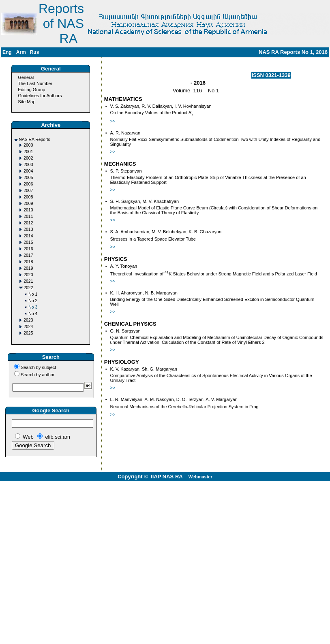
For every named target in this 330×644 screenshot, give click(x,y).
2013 (28, 229)
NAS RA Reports (34, 140)
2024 (28, 327)
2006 (28, 184)
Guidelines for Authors (40, 96)
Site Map (27, 102)
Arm (21, 52)
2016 (28, 249)
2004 (28, 171)
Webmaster (200, 477)
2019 (28, 268)
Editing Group (31, 90)
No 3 (33, 307)
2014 (28, 236)
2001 (28, 152)
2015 (28, 242)
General (26, 77)
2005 (28, 178)
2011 (28, 216)
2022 (28, 288)
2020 (28, 275)
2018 (28, 262)
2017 (28, 255)
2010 (28, 210)
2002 (28, 158)
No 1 (33, 294)
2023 (28, 320)
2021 (28, 281)
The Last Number (35, 83)
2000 (28, 145)
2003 (28, 165)
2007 (28, 191)
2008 (28, 197)
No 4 (33, 314)
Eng (7, 52)
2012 (28, 223)
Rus (35, 52)
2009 (28, 204)
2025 (28, 333)
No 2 (33, 301)
